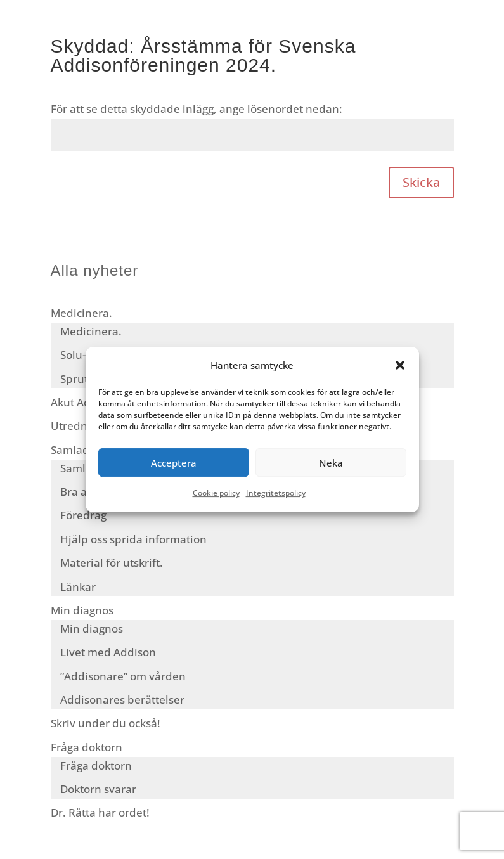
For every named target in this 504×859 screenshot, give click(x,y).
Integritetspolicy (276, 494)
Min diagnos (82, 610)
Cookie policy (216, 494)
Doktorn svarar (98, 789)
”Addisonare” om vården (123, 676)
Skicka (421, 182)
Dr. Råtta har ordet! (100, 812)
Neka (331, 463)
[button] (400, 365)
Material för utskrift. (112, 563)
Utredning (77, 426)
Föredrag (83, 515)
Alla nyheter (95, 270)
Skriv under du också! (106, 723)
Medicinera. (81, 313)
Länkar (78, 587)
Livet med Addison (108, 652)
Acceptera (174, 463)
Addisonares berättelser (122, 700)
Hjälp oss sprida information (133, 539)
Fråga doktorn (87, 747)
